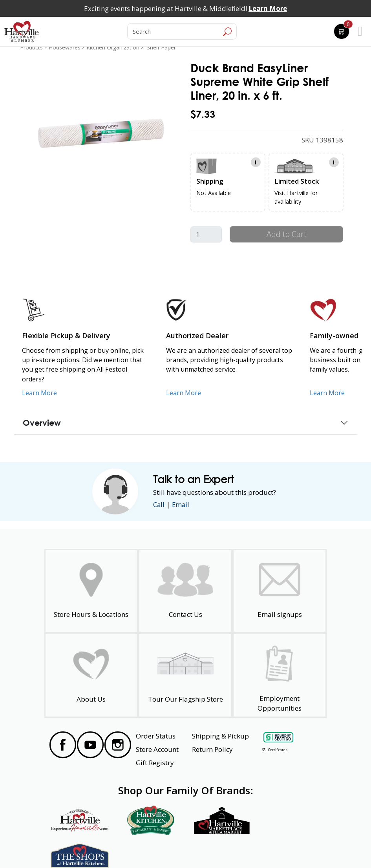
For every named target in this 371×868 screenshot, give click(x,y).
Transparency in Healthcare (221, 848)
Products (31, 47)
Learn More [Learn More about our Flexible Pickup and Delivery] (39, 393)
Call (159, 504)
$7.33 (203, 114)
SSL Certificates (275, 750)
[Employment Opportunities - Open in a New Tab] (280, 676)
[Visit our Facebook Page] (63, 745)
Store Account (157, 749)
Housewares (65, 47)
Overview (42, 423)
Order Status (156, 736)
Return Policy (212, 749)
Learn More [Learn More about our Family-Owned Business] (327, 393)
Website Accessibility (74, 848)
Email (181, 504)
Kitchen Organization (113, 47)
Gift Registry (155, 763)
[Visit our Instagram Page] (118, 745)
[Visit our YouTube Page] (90, 745)
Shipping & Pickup (220, 736)
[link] (101, 133)
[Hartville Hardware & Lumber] (22, 31)
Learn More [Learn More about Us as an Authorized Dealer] (184, 393)
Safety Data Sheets (161, 848)
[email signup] (280, 591)
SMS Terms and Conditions (289, 848)
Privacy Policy (118, 848)
